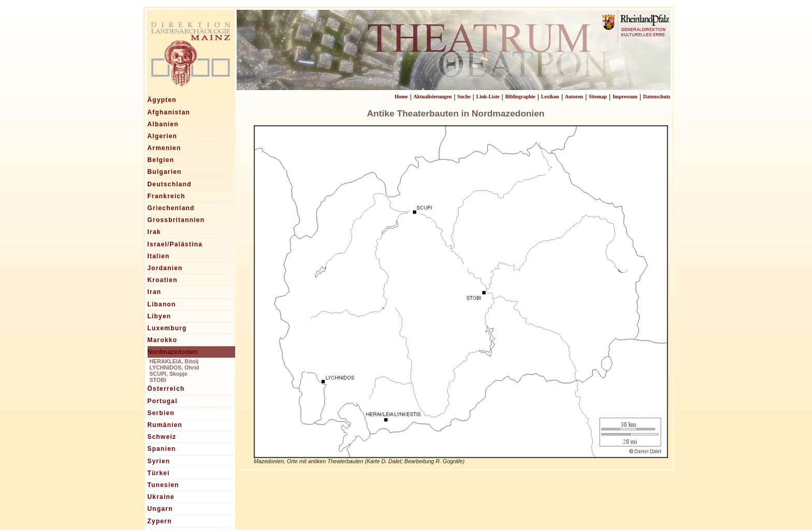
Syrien (159, 461)
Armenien (164, 148)
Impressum (625, 97)
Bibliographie (520, 97)
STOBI (158, 380)
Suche (464, 97)
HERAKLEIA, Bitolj (174, 361)
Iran (155, 292)
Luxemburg (167, 328)
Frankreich (166, 196)
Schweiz (162, 437)
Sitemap (598, 97)
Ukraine (161, 497)
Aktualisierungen (432, 97)
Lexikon (550, 97)
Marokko (163, 340)
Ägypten (162, 100)
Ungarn (160, 509)
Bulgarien (165, 172)
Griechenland (171, 208)
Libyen (160, 316)
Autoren (574, 97)
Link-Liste (488, 97)
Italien (159, 256)
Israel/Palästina (175, 244)
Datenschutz (657, 97)
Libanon (162, 304)
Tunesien (163, 485)
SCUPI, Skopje (169, 374)
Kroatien (163, 280)
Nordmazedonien (173, 352)
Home (401, 97)
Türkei (159, 473)
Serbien (161, 413)
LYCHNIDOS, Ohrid (175, 367)
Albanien (163, 124)
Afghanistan (169, 112)
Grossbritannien (176, 220)
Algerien (163, 136)
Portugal (163, 401)
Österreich (166, 389)
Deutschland (170, 184)
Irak (154, 232)
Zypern (160, 521)
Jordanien (165, 268)
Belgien (161, 160)
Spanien (162, 449)
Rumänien (165, 425)
